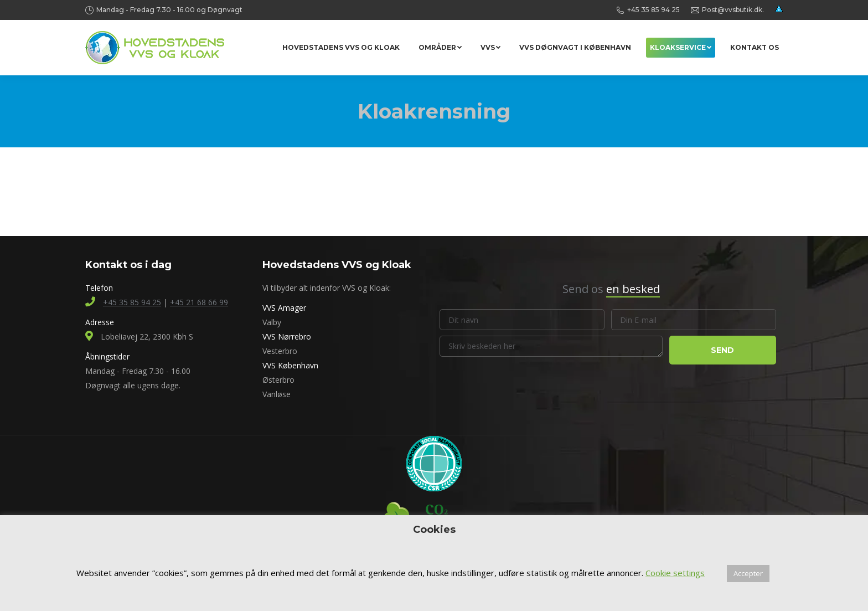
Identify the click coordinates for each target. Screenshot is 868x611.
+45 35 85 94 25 (653, 10)
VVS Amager (284, 308)
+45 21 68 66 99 (199, 302)
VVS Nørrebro (287, 337)
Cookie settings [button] (675, 573)
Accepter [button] (748, 573)
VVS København (290, 365)
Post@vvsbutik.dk (732, 10)
